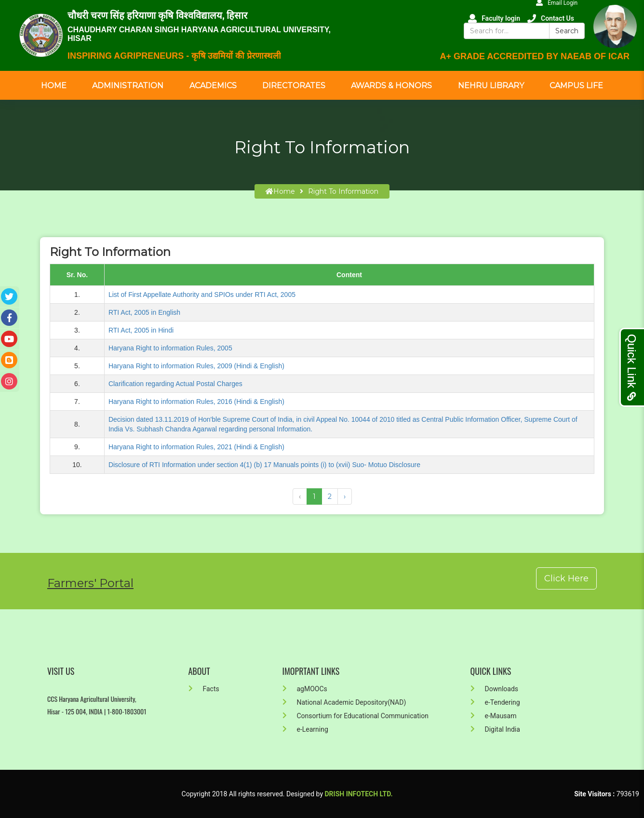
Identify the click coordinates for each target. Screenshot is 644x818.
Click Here (566, 578)
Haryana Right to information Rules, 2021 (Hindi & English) (196, 447)
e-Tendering (495, 702)
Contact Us (551, 18)
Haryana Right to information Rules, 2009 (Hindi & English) (196, 366)
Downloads (495, 689)
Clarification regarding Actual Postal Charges (175, 384)
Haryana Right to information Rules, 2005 (170, 348)
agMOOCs (305, 689)
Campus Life (576, 85)
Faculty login (494, 18)
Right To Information (343, 191)
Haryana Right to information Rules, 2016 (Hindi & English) (196, 402)
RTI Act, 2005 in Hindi (141, 330)
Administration (128, 85)
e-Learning (305, 729)
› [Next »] (345, 496)
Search (567, 31)
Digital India (495, 729)
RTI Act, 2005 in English (144, 312)
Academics (213, 85)
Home (54, 85)
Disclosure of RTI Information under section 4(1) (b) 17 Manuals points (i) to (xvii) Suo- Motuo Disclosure (264, 465)
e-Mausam (494, 716)
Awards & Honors (391, 85)
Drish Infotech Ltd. (359, 794)
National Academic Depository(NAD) (344, 702)
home (280, 191)
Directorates (294, 85)
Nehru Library (491, 85)
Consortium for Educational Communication (356, 716)
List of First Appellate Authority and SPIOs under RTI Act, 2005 (202, 295)
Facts (204, 689)
